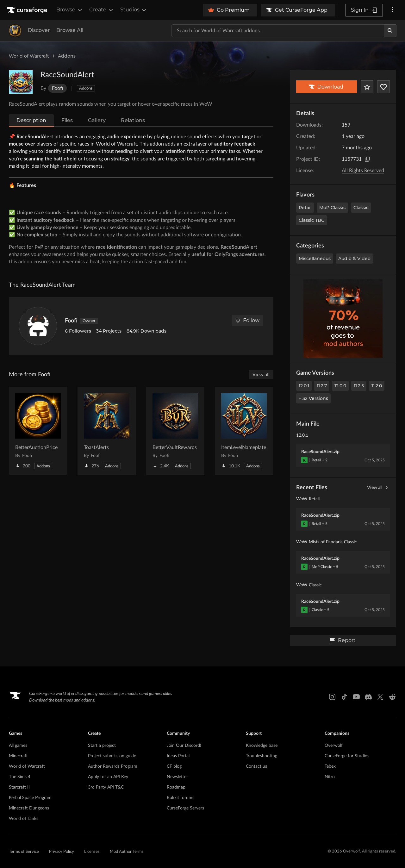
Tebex (330, 766)
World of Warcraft (29, 56)
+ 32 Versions (313, 398)
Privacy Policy (62, 852)
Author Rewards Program (113, 766)
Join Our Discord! (184, 746)
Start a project (102, 746)
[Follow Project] (383, 87)
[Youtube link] (356, 697)
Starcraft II (19, 787)
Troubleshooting (262, 756)
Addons (67, 56)
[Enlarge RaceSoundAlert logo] (21, 82)
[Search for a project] (278, 31)
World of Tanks (24, 819)
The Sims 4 (20, 777)
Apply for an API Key (108, 777)
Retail (305, 208)
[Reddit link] (392, 697)
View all (378, 488)
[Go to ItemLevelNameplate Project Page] (244, 431)
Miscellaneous (315, 259)
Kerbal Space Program (30, 798)
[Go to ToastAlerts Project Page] (107, 431)
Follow (247, 320)
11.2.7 (322, 386)
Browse (70, 10)
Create (102, 10)
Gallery (97, 120)
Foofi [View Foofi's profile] (71, 321)
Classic (361, 208)
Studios (134, 10)
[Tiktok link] (344, 697)
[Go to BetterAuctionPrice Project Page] (38, 431)
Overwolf (334, 746)
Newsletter (177, 777)
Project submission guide (112, 756)
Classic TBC (312, 220)
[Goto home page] (28, 10)
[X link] (380, 697)
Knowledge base (262, 746)
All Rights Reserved (363, 171)
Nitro (330, 777)
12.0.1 (304, 386)
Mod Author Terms (127, 852)
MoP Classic (333, 208)
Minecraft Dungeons (29, 808)
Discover (39, 30)
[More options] (392, 10)
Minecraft (18, 756)
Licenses (92, 852)
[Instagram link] (332, 697)
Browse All (70, 30)
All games (18, 746)
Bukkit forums (181, 798)
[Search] (390, 31)
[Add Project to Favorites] (367, 87)
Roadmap (176, 787)
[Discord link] (368, 697)
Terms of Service (24, 852)
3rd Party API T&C (106, 787)
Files (67, 120)
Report (342, 640)
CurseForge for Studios (347, 756)
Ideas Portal (178, 756)
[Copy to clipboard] (367, 159)
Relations (133, 120)
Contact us (256, 766)
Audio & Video (354, 259)
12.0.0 (340, 386)
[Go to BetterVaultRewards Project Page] (175, 431)
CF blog (174, 766)
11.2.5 (359, 386)
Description (31, 120)
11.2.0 (377, 386)
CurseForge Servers (185, 808)
